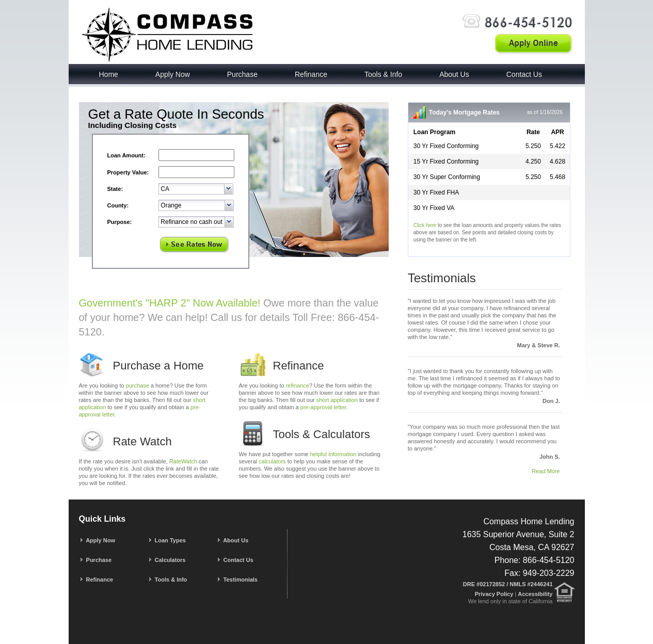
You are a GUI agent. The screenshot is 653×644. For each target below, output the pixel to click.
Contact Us (524, 74)
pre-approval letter (323, 407)
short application (337, 400)
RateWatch (183, 461)
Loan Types (167, 540)
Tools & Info (383, 74)
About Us (454, 74)
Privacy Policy (495, 594)
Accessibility (535, 594)
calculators (272, 461)
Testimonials (237, 579)
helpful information (333, 454)
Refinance (311, 74)
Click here (425, 225)
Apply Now (173, 74)
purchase (138, 385)
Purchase (242, 74)
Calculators (167, 560)
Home (109, 74)
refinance (298, 385)
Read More (546, 471)
